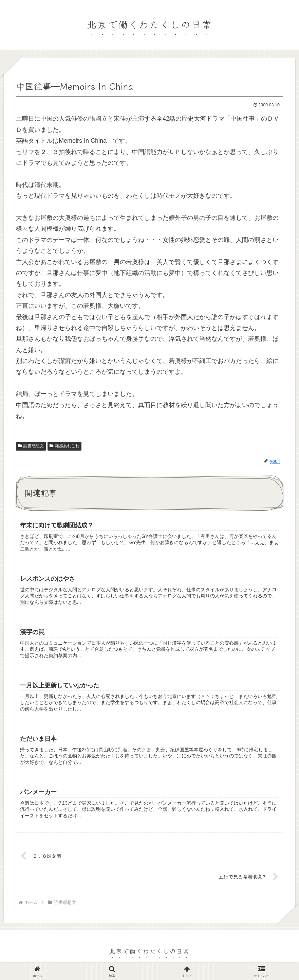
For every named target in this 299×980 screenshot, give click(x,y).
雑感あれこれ (64, 446)
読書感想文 (31, 446)
